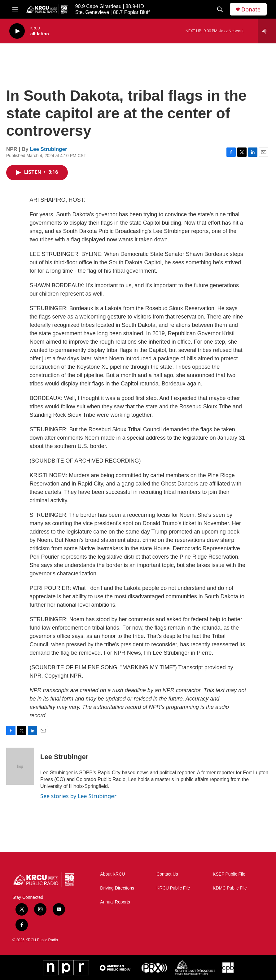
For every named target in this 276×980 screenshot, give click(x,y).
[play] (17, 31)
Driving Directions (117, 888)
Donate (251, 9)
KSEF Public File (229, 874)
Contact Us (167, 874)
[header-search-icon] (220, 9)
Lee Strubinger (49, 149)
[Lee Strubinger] (20, 766)
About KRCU (112, 874)
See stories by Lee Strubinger (78, 796)
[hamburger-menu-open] (15, 9)
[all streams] (267, 31)
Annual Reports (115, 902)
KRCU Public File (173, 888)
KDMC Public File (230, 888)
